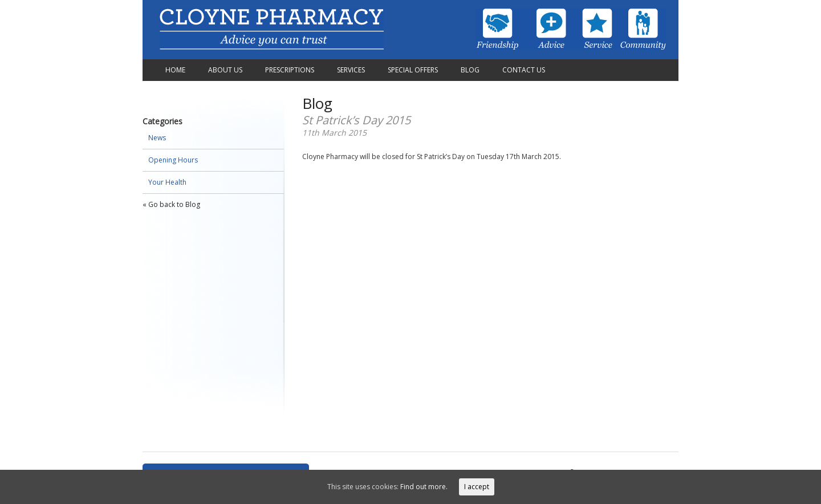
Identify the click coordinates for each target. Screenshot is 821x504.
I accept (477, 487)
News (157, 138)
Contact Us (524, 70)
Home (175, 70)
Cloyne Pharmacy (272, 30)
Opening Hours (173, 160)
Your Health (167, 182)
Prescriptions (290, 70)
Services (351, 70)
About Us (225, 70)
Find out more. (424, 487)
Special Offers (413, 70)
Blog (470, 70)
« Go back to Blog (171, 204)
